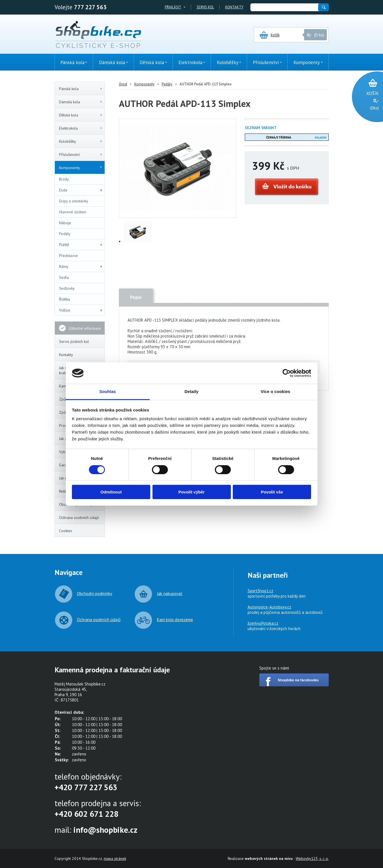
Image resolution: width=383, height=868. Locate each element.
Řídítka (64, 299)
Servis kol (205, 7)
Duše (81, 190)
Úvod (123, 84)
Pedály (65, 234)
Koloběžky (81, 141)
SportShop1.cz (260, 591)
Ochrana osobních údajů (79, 518)
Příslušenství (81, 155)
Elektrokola (81, 128)
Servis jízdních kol (74, 341)
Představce (68, 256)
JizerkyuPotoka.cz (263, 623)
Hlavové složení (72, 212)
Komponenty (80, 168)
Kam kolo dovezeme (175, 620)
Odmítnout (111, 492)
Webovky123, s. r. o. (312, 858)
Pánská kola (81, 89)
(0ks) (365, 100)
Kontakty (234, 7)
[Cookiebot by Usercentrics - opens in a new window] (287, 373)
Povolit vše (272, 492)
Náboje (65, 223)
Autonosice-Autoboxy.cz (269, 607)
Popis (136, 297)
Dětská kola (81, 115)
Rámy (81, 266)
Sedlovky (67, 288)
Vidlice (81, 310)
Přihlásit (173, 7)
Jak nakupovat (170, 594)
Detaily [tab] (192, 391)
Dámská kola (81, 102)
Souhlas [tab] (108, 391)
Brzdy (64, 179)
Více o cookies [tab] (276, 391)
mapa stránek (115, 858)
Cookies (66, 531)
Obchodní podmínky (95, 594)
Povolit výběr (191, 492)
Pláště (81, 245)
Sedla (64, 277)
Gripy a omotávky (74, 201)
